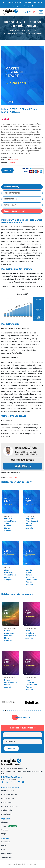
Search (25, 12)
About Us (5, 822)
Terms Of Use (6, 857)
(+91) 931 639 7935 (9, 780)
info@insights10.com (12, 2)
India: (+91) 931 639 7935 (33, 2)
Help (3, 850)
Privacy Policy (7, 854)
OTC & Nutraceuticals (10, 806)
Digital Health (7, 802)
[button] (4, 711)
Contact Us (6, 842)
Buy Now (7, 170)
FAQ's (4, 846)
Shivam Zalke (13, 478)
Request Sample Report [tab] (14, 211)
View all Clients (23, 717)
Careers (9, 826)
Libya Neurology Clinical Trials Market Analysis (10, 575)
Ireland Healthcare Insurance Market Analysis (9, 636)
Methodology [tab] (10, 205)
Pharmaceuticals (8, 791)
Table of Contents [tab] (12, 193)
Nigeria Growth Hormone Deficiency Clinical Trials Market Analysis (31, 577)
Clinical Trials (31, 31)
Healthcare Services (9, 794)
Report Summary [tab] (11, 187)
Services (5, 830)
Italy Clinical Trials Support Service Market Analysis (32, 523)
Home (12, 31)
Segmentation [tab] (10, 199)
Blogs (3, 834)
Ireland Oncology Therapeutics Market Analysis (31, 685)
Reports (20, 31)
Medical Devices (8, 798)
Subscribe (11, 748)
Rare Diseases (7, 814)
